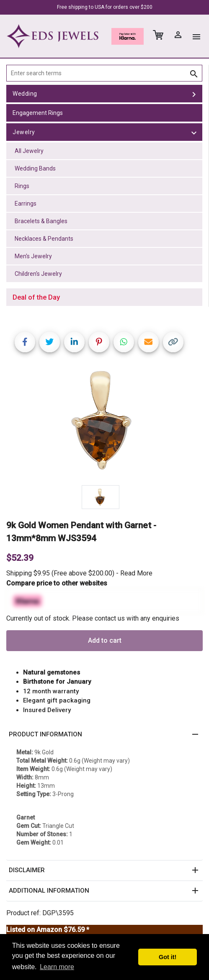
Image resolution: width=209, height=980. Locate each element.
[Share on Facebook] (25, 342)
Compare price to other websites (57, 583)
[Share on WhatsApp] (124, 342)
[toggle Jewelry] (194, 132)
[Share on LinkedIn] (74, 342)
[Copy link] (173, 342)
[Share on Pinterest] (99, 342)
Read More (136, 573)
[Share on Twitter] (50, 342)
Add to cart (105, 640)
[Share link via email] (148, 342)
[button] (104, 735)
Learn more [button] (57, 967)
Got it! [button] (168, 957)
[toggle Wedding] (194, 94)
